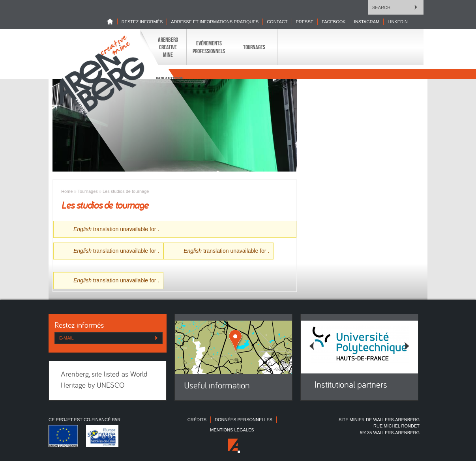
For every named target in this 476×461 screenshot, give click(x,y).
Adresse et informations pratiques (215, 22)
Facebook (334, 22)
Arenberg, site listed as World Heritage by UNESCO (104, 381)
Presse (305, 22)
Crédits (197, 420)
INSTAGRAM (367, 22)
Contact (277, 22)
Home (112, 21)
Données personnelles (244, 420)
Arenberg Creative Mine (168, 47)
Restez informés (142, 22)
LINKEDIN (398, 22)
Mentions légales (232, 430)
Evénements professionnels (209, 47)
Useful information (217, 386)
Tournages (254, 47)
